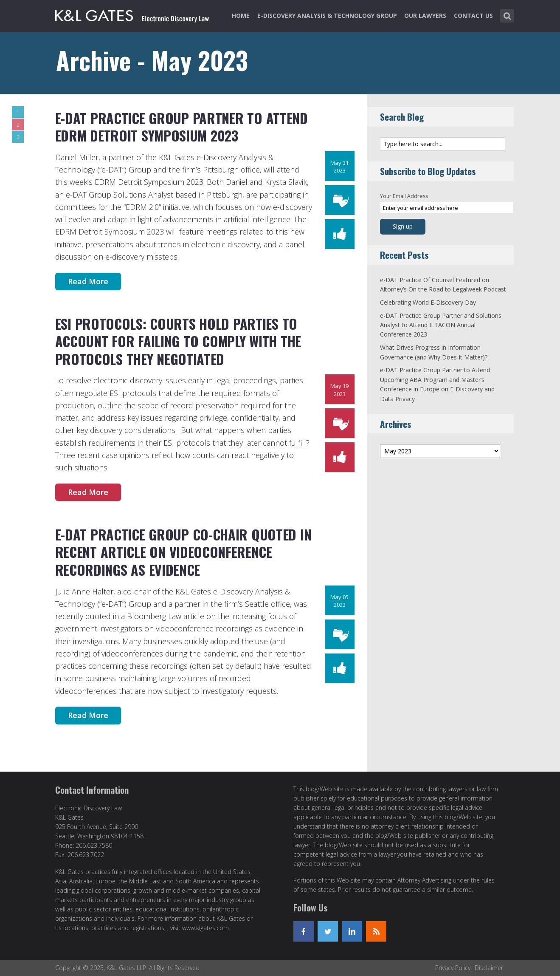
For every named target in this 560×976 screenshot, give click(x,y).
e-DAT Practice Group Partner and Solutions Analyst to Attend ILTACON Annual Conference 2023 (441, 325)
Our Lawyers (425, 16)
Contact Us (473, 16)
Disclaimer (489, 968)
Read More (88, 281)
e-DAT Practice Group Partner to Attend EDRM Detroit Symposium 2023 (182, 127)
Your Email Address (404, 196)
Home (241, 16)
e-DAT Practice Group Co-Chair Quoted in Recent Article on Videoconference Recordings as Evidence (183, 552)
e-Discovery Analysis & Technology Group (327, 16)
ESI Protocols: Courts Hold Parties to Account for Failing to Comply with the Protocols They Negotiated (178, 341)
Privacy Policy (453, 968)
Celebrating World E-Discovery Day (428, 302)
